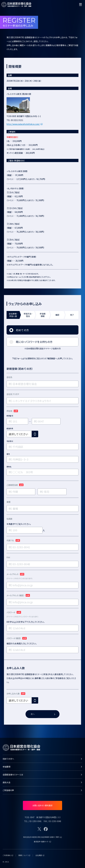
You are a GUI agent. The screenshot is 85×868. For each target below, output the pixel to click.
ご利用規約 (8, 855)
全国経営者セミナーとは (42, 775)
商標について (24, 855)
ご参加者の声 (42, 790)
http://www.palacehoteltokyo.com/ (25, 124)
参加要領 (42, 767)
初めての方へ (42, 759)
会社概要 (40, 855)
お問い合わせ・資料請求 (42, 805)
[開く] (80, 5)
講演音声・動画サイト (42, 842)
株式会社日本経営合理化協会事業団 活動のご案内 (43, 837)
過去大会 (42, 782)
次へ (43, 714)
